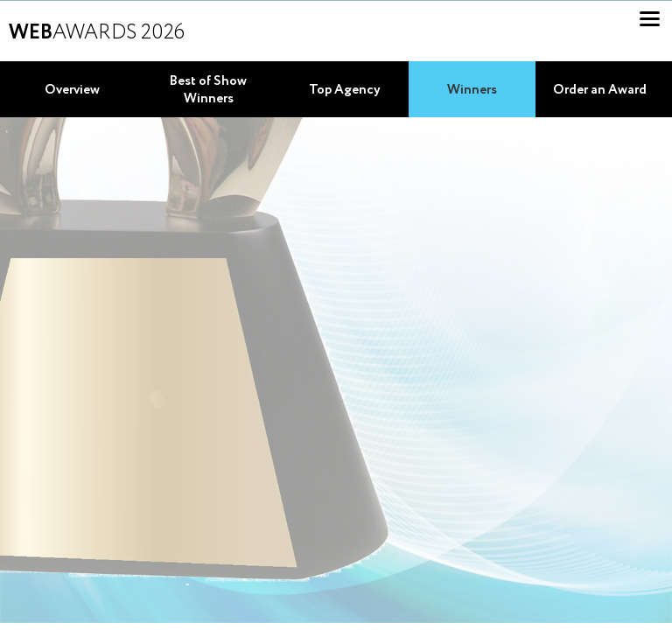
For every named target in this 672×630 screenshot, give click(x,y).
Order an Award (600, 90)
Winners (472, 90)
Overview (72, 90)
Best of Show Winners (208, 90)
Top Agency (345, 90)
